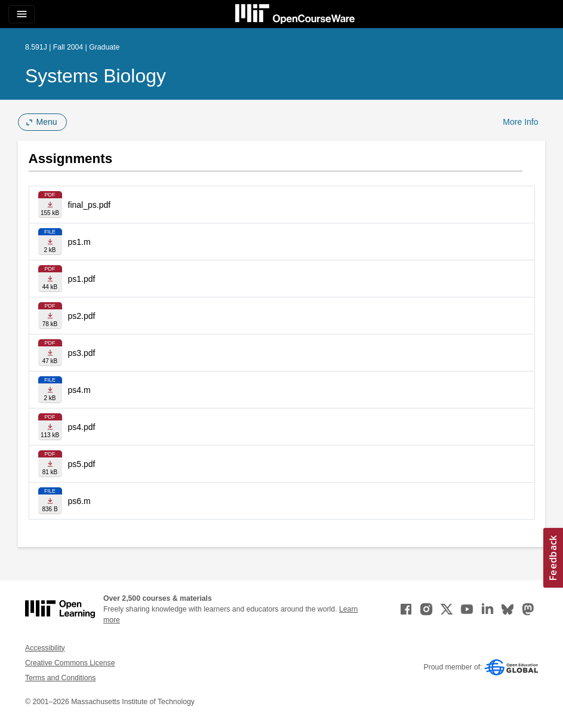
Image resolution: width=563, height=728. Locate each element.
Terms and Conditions (60, 678)
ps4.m (79, 390)
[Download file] (50, 205)
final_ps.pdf (90, 205)
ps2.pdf (82, 316)
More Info (520, 122)
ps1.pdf (82, 279)
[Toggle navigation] (21, 14)
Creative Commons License (70, 663)
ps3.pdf (82, 353)
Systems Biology (96, 76)
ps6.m (79, 501)
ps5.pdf (82, 464)
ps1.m (79, 242)
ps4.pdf (82, 427)
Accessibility (45, 648)
